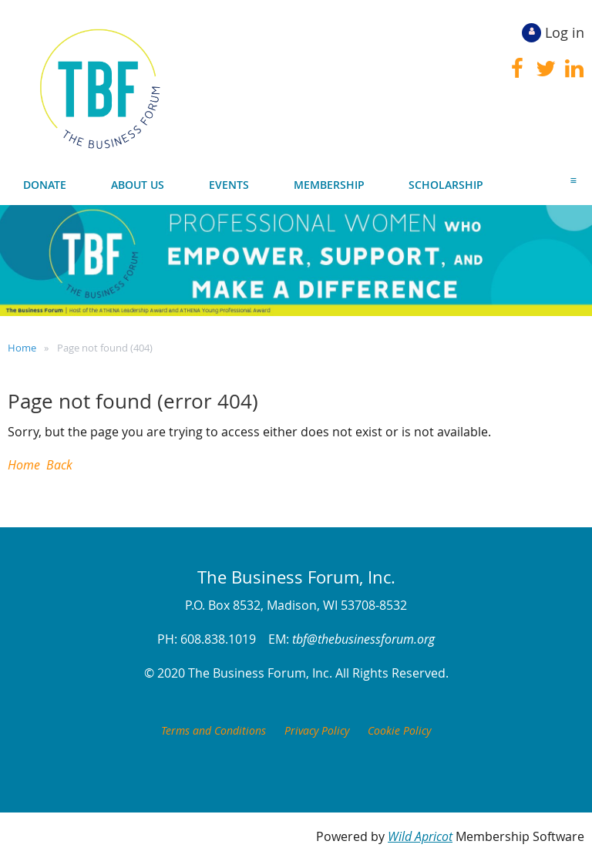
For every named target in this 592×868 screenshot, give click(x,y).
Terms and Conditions (214, 730)
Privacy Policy (317, 730)
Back (59, 465)
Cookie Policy (399, 730)
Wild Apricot (420, 836)
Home (22, 348)
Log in (565, 32)
